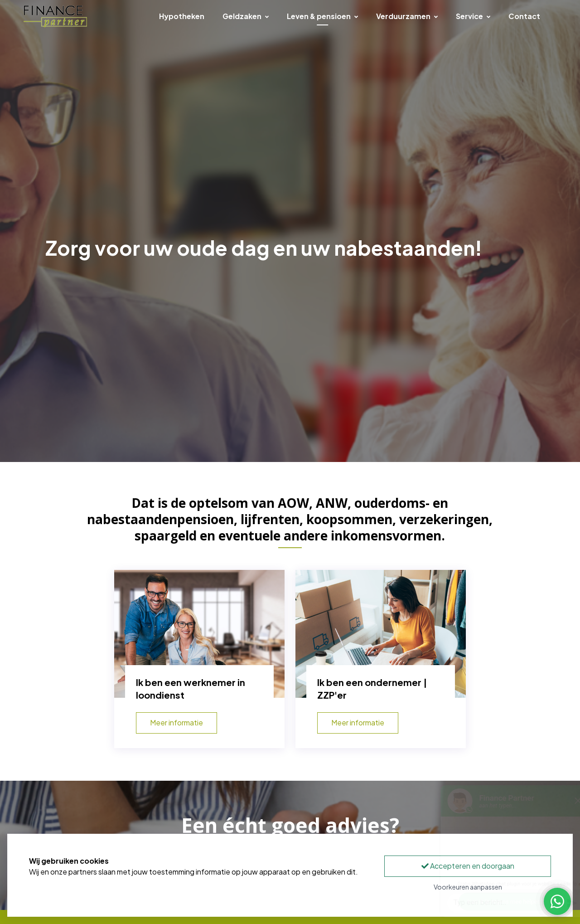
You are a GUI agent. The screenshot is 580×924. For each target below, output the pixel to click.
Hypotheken (182, 16)
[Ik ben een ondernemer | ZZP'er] (381, 634)
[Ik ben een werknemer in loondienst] (199, 634)
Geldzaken (246, 16)
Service (473, 16)
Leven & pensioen (322, 16)
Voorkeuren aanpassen (468, 887)
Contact (524, 16)
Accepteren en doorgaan (468, 866)
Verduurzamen (407, 16)
